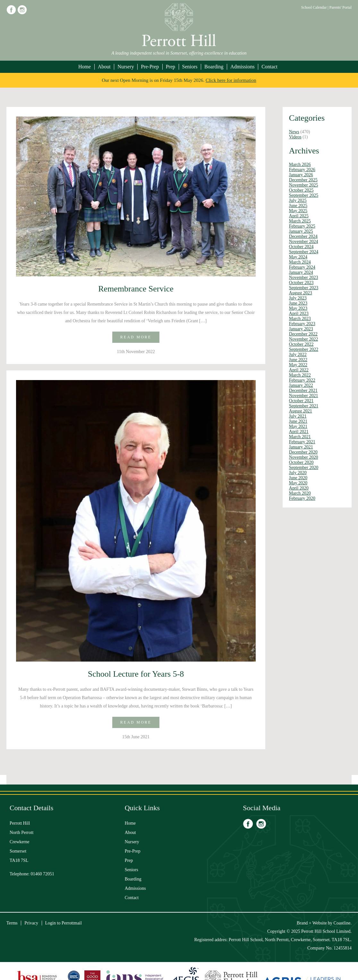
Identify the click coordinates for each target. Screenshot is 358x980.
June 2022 (298, 360)
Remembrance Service (136, 289)
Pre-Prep (150, 67)
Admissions (243, 67)
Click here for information (231, 80)
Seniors (190, 67)
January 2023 (301, 329)
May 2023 (298, 308)
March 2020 (300, 493)
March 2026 (300, 165)
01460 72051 (43, 874)
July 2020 (298, 473)
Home (85, 67)
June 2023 (298, 303)
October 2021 (301, 401)
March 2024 (300, 262)
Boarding (214, 67)
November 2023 (304, 278)
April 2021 (299, 432)
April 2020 (299, 488)
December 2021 (303, 390)
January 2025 (301, 231)
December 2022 (303, 334)
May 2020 (298, 483)
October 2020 (301, 462)
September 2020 (304, 468)
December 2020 (303, 452)
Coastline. (343, 923)
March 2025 (300, 221)
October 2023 (301, 283)
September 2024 (304, 252)
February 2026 (302, 170)
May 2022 (298, 365)
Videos (295, 137)
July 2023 (298, 298)
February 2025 (302, 226)
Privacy (31, 923)
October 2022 (301, 344)
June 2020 (298, 478)
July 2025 (298, 200)
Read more (136, 337)
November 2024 (304, 242)
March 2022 (300, 375)
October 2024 (301, 247)
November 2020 (304, 457)
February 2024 (302, 267)
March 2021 (300, 437)
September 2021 (304, 406)
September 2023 (304, 288)
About (104, 67)
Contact (269, 67)
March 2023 (300, 319)
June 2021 (298, 421)
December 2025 (303, 180)
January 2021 (301, 447)
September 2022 (304, 349)
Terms (12, 923)
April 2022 (299, 370)
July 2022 (298, 355)
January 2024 (301, 272)
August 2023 (301, 293)
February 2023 (302, 324)
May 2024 (298, 257)
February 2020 (302, 498)
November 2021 (304, 396)
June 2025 (298, 206)
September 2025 (304, 195)
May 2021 (298, 426)
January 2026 (301, 175)
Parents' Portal (341, 7)
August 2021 (301, 411)
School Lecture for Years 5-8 (136, 674)
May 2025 (298, 211)
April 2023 (299, 313)
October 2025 (301, 190)
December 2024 (303, 236)
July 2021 (298, 416)
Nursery (126, 67)
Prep (170, 67)
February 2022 (302, 380)
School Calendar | (315, 7)
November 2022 (304, 339)
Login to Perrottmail (64, 923)
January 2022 (301, 385)
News (294, 132)
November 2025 (304, 185)
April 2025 (299, 216)
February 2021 (302, 442)
